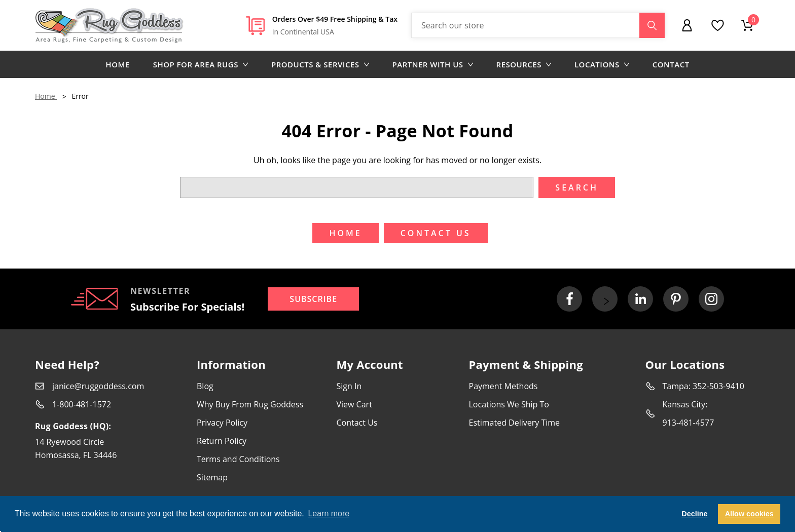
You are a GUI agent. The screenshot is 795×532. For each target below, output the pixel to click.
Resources (524, 64)
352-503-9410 (718, 386)
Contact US (436, 233)
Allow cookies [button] (749, 514)
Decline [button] (694, 514)
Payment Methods (503, 386)
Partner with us (433, 64)
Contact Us (357, 423)
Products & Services (320, 64)
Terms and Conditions (238, 459)
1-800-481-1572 (82, 404)
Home (117, 64)
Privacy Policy (222, 423)
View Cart (354, 404)
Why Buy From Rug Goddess (250, 404)
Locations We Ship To (509, 404)
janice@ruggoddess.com (98, 386)
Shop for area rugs (201, 64)
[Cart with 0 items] (747, 25)
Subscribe (313, 299)
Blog (205, 386)
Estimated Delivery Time (515, 423)
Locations (602, 64)
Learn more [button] (329, 514)
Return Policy (222, 441)
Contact (671, 64)
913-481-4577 (689, 423)
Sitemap (212, 477)
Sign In (349, 386)
